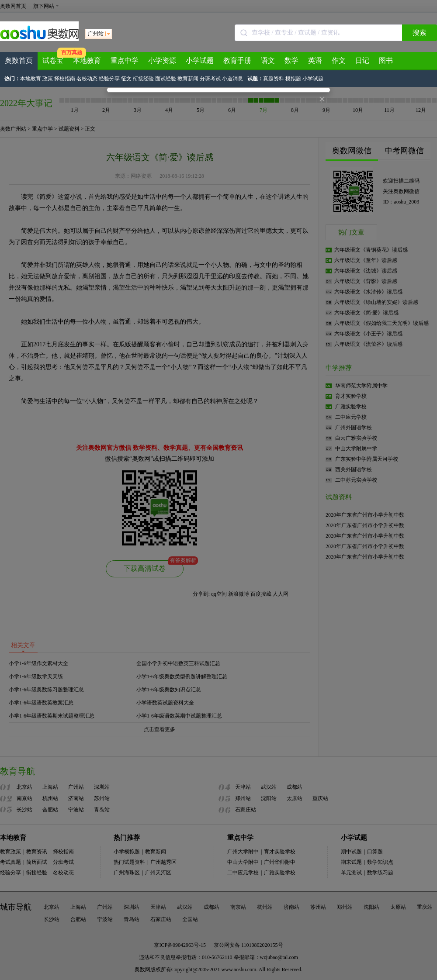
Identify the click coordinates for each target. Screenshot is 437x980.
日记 (362, 60)
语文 (268, 60)
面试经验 (166, 79)
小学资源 (162, 60)
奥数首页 (19, 60)
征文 (126, 79)
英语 (315, 60)
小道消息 (232, 79)
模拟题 (293, 79)
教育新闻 (188, 79)
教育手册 (237, 60)
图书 (386, 60)
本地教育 (87, 60)
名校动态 (87, 79)
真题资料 (274, 79)
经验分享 (109, 79)
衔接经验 (143, 79)
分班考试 (210, 79)
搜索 (420, 33)
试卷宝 (53, 60)
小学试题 (200, 60)
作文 (339, 60)
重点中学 (125, 60)
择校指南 (65, 79)
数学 (291, 60)
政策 (48, 79)
